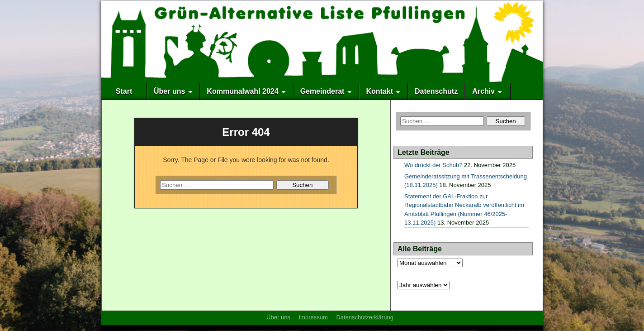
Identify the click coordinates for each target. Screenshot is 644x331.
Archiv (483, 91)
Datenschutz (436, 91)
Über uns (169, 91)
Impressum (313, 317)
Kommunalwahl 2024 (242, 91)
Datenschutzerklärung (365, 317)
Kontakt (379, 91)
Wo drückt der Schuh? (433, 165)
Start (124, 91)
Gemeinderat (322, 91)
